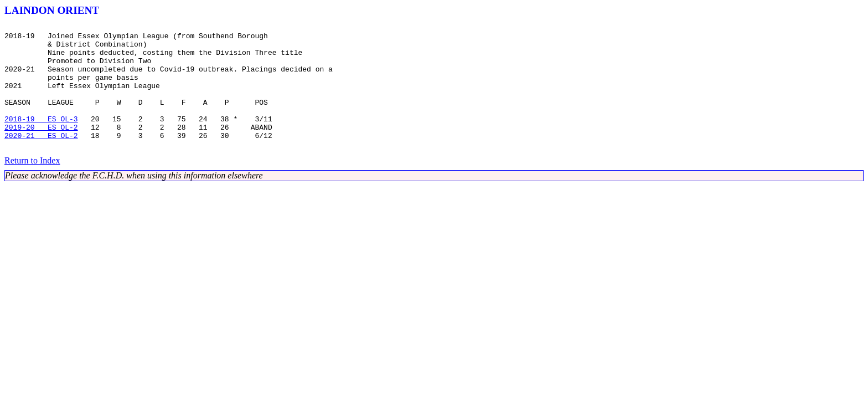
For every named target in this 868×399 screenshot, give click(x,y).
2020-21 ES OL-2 (41, 158)
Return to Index (32, 185)
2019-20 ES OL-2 (41, 149)
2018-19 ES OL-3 (41, 139)
